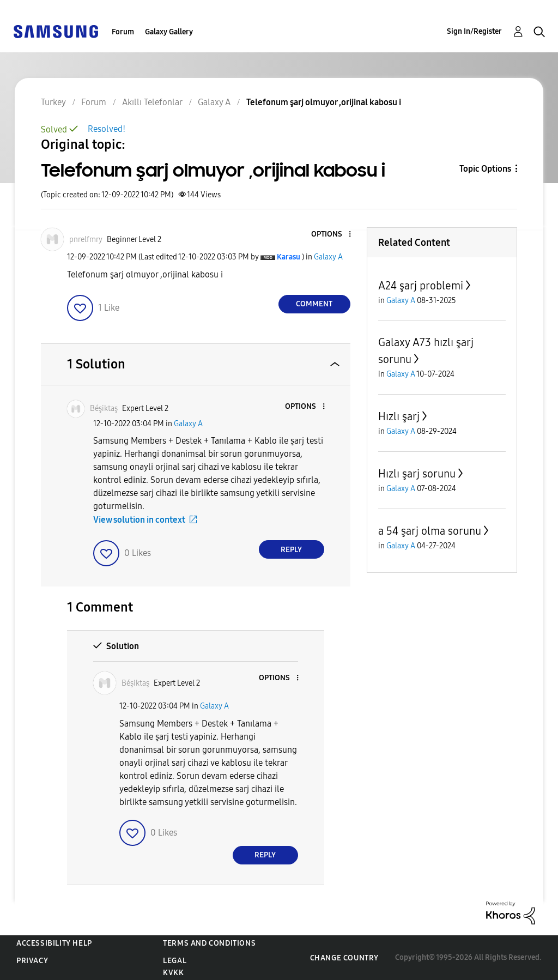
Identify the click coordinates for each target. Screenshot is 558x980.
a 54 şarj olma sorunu (430, 531)
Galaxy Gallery (169, 32)
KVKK (173, 973)
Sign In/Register (474, 31)
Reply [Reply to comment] (291, 550)
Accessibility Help (54, 943)
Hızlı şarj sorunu (417, 474)
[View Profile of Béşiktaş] (104, 409)
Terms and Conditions (209, 943)
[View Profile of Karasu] (289, 257)
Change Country (344, 958)
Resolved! (107, 129)
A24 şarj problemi (421, 286)
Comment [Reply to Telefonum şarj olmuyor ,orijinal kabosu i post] (314, 304)
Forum (123, 32)
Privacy (32, 961)
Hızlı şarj (399, 416)
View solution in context (139, 520)
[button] (331, 235)
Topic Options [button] (485, 169)
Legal (175, 961)
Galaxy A (328, 257)
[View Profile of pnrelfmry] (86, 240)
